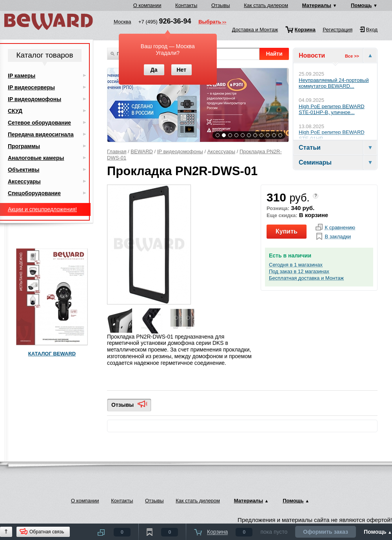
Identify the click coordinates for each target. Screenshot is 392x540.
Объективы (24, 170)
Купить (287, 231)
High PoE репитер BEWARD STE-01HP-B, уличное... (332, 110)
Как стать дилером (266, 5)
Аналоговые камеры (36, 158)
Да (154, 70)
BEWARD (142, 151)
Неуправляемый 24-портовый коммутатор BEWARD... (334, 83)
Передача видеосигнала (41, 134)
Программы (24, 146)
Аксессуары (221, 151)
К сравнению (340, 228)
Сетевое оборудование (39, 123)
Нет (181, 70)
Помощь (361, 5)
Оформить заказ (326, 532)
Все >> (352, 56)
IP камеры (22, 76)
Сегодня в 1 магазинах (296, 265)
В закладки (338, 237)
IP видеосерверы (31, 87)
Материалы (317, 5)
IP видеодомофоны (180, 151)
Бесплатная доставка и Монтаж (306, 278)
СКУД (15, 111)
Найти (274, 54)
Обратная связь (47, 532)
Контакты (186, 5)
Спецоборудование (34, 193)
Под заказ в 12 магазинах (299, 272)
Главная (117, 151)
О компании (147, 5)
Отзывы (221, 5)
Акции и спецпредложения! (42, 209)
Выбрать (210, 22)
